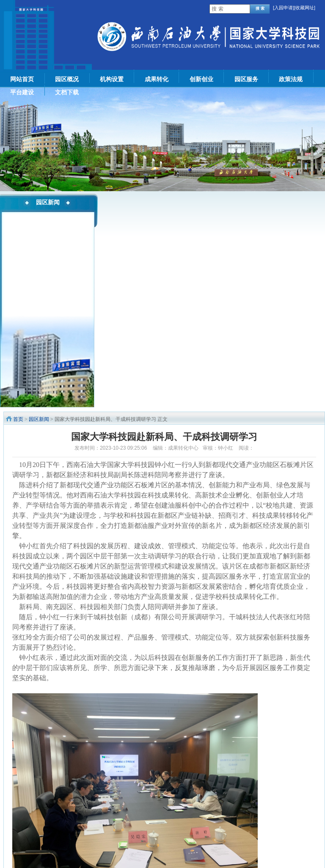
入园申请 (284, 8)
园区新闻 (39, 419)
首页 (18, 419)
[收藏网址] (305, 8)
